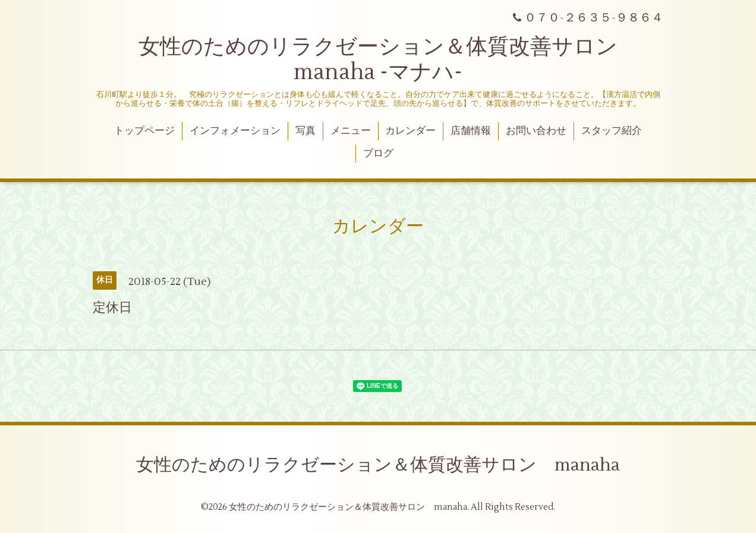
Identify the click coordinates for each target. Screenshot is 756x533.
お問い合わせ (536, 131)
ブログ (378, 153)
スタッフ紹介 (612, 131)
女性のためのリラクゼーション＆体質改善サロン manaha (378, 465)
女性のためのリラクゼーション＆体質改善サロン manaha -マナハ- (389, 60)
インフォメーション (235, 131)
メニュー (351, 131)
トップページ (144, 131)
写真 (305, 131)
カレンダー (410, 131)
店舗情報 (471, 131)
